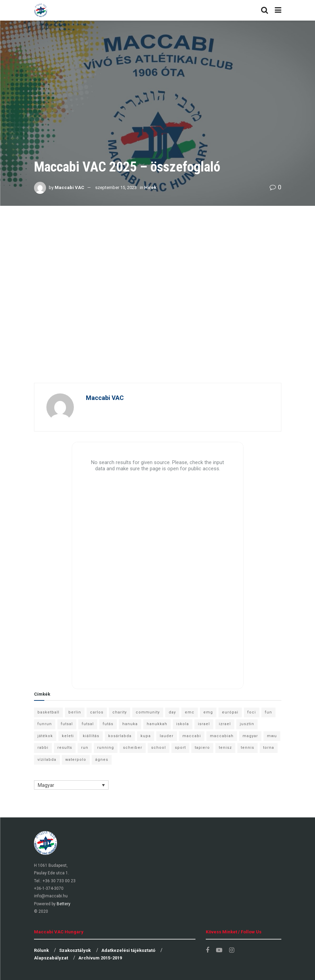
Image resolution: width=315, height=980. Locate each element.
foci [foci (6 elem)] (252, 712)
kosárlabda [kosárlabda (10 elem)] (120, 736)
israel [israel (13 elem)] (204, 724)
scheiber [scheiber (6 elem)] (133, 748)
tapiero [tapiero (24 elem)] (202, 748)
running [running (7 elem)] (106, 748)
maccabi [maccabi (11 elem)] (192, 736)
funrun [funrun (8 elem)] (45, 724)
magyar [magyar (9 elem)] (250, 736)
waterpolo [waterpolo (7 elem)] (76, 760)
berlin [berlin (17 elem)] (75, 712)
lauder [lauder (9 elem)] (167, 736)
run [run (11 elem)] (85, 748)
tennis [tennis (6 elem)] (247, 748)
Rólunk (41, 950)
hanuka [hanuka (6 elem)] (130, 724)
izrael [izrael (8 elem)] (225, 724)
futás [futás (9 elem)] (108, 724)
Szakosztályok (75, 950)
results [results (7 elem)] (65, 748)
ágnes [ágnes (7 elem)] (102, 760)
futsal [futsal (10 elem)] (88, 724)
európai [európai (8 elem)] (230, 712)
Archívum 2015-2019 (100, 958)
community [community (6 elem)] (148, 712)
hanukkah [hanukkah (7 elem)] (157, 724)
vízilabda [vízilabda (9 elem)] (47, 760)
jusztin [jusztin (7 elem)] (247, 724)
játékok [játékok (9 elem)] (45, 736)
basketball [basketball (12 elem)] (48, 712)
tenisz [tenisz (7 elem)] (225, 748)
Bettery (64, 904)
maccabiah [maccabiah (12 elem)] (222, 736)
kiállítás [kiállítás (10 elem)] (91, 736)
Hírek (150, 187)
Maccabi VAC (69, 187)
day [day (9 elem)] (172, 712)
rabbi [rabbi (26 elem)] (43, 748)
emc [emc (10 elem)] (190, 712)
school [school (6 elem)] (159, 748)
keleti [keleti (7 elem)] (68, 736)
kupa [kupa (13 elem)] (146, 736)
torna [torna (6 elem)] (269, 748)
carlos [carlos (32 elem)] (97, 712)
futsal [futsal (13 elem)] (67, 724)
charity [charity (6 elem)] (120, 712)
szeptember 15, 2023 (116, 187)
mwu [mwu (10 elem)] (272, 736)
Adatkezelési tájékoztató (128, 950)
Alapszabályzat (51, 958)
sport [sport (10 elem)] (180, 748)
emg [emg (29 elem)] (208, 712)
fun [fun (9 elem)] (268, 712)
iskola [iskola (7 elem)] (183, 724)
